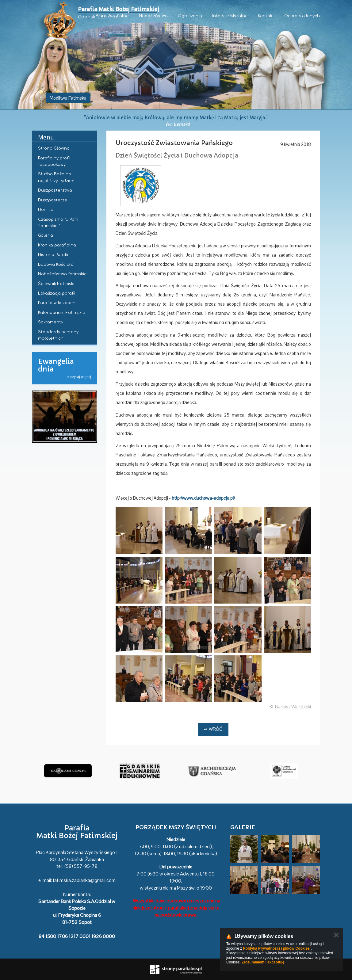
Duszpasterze (53, 200)
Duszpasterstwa (55, 190)
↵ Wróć (213, 729)
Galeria (46, 235)
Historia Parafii (53, 255)
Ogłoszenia (190, 16)
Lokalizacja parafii (57, 293)
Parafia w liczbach (57, 303)
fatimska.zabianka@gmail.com (84, 880)
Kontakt (266, 16)
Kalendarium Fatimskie (62, 313)
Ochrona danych (302, 16)
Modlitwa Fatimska (68, 98)
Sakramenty (51, 322)
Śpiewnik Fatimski (56, 284)
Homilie (46, 210)
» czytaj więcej (79, 377)
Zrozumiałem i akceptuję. (264, 962)
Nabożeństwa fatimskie (62, 274)
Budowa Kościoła (56, 265)
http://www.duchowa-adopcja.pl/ (203, 498)
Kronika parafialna (57, 245)
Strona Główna (54, 148)
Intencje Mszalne (230, 16)
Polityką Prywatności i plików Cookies (276, 948)
